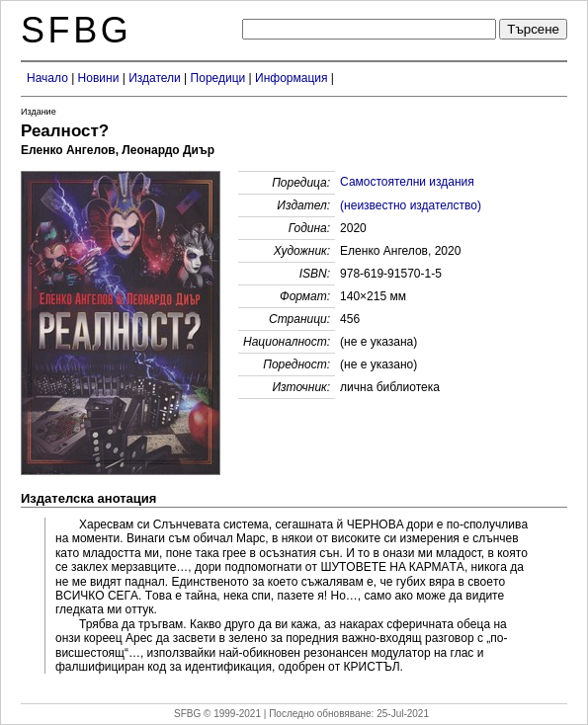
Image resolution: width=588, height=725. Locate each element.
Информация (291, 78)
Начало (47, 78)
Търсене (533, 29)
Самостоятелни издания (407, 182)
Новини (99, 78)
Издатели (155, 78)
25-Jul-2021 (403, 714)
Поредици (218, 78)
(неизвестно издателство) (411, 205)
